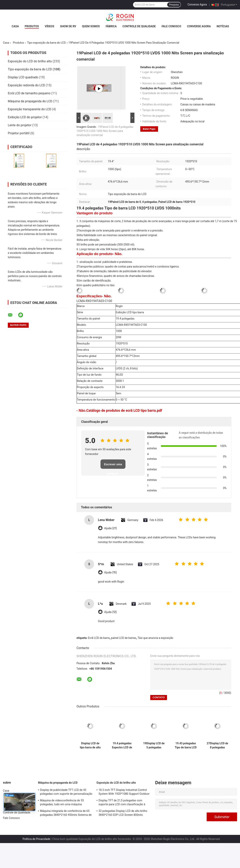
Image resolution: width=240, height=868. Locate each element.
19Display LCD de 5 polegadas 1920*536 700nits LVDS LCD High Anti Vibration (154, 745)
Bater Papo (149, 129)
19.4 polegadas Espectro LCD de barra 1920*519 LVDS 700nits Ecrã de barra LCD (122, 745)
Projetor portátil (19, 133)
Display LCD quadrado (23, 77)
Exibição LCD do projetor (25, 117)
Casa (15, 26)
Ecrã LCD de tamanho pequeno (29, 93)
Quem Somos (91, 26)
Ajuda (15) (111, 573)
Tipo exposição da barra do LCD (46, 43)
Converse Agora (197, 4)
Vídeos (49, 26)
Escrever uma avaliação (113, 466)
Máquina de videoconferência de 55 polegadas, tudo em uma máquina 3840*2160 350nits (62, 803)
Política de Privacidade (36, 839)
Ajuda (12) (110, 612)
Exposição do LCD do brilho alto (30, 61)
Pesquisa (174, 5)
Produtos (32, 26)
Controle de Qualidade (139, 26)
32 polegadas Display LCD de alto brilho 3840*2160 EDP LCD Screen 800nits (123, 813)
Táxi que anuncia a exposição (155, 638)
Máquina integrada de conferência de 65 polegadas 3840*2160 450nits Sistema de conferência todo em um (66, 813)
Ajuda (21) (111, 528)
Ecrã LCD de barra (99, 638)
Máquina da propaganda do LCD (30, 101)
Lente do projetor (20, 125)
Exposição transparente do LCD (30, 109)
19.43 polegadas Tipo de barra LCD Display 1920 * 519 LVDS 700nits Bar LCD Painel (186, 745)
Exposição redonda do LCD (26, 85)
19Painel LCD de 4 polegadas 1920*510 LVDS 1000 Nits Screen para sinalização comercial (105, 131)
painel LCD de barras (124, 638)
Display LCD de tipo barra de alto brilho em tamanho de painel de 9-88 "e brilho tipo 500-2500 (90, 745)
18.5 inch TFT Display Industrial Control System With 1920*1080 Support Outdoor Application (124, 792)
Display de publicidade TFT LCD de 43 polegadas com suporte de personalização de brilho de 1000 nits (66, 792)
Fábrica (111, 26)
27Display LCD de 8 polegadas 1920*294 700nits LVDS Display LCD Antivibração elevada (218, 745)
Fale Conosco (171, 26)
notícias (223, 26)
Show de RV (68, 26)
